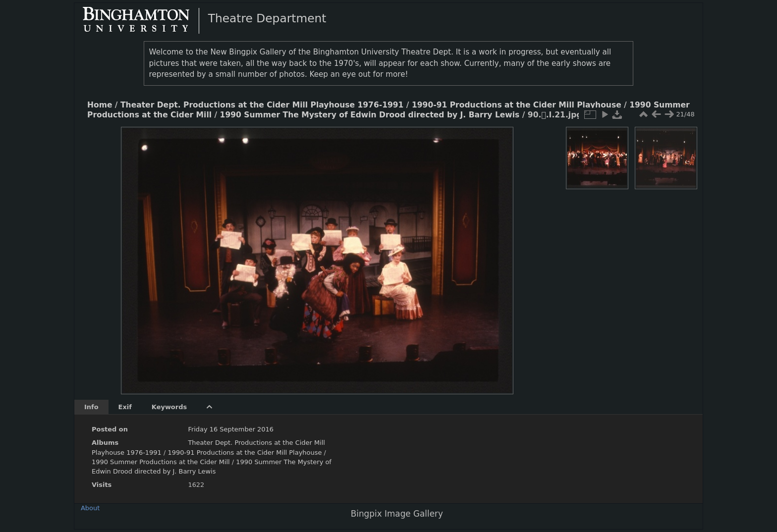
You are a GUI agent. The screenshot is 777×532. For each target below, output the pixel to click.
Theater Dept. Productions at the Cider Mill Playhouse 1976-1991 (262, 105)
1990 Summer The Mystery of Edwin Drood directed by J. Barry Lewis (370, 115)
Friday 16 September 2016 (231, 429)
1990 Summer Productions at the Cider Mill (162, 462)
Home (100, 105)
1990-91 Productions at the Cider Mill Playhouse (517, 105)
